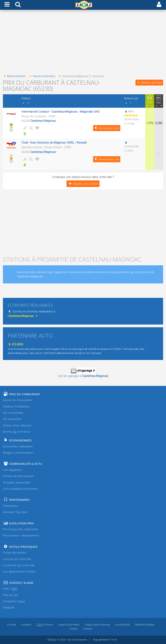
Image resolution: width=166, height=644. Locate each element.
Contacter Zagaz (14, 601)
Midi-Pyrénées (14, 76)
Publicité (9, 608)
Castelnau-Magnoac (43, 121)
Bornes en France (17, 432)
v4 (58, 640)
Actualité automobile (17, 483)
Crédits (73, 629)
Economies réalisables (18, 446)
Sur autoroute (12, 419)
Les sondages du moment (20, 489)
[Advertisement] (83, 42)
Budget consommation (18, 453)
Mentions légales (145, 625)
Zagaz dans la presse (97, 625)
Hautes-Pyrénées (42, 76)
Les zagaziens (12, 470)
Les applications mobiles (19, 572)
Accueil (11, 625)
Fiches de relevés (15, 553)
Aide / (10, 589)
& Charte (45, 625)
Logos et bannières (69, 625)
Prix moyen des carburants (21, 529)
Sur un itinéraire (13, 413)
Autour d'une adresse (17, 425)
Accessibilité (123, 625)
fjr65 (129, 111)
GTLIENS (15, 344)
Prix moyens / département (21, 535)
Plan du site (10, 595)
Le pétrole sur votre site (19, 565)
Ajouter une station (83, 184)
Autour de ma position (17, 400)
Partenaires (10, 506)
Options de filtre (149, 83)
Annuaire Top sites (15, 512)
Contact (87, 629)
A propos (26, 625)
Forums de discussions (18, 476)
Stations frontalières (16, 407)
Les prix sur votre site (17, 559)
